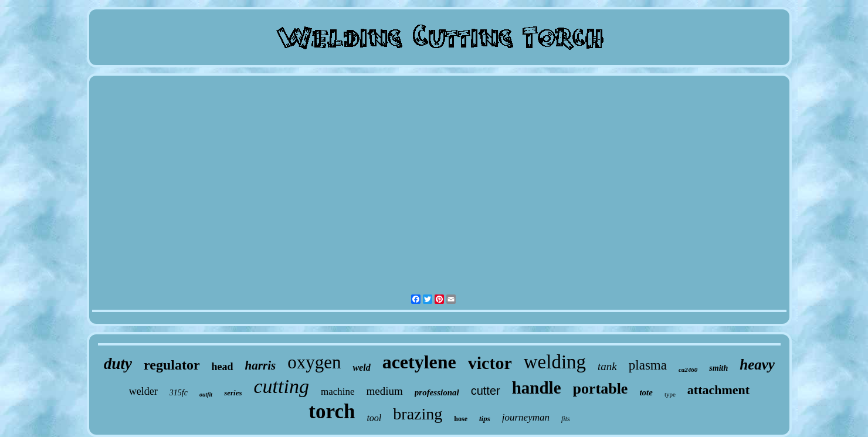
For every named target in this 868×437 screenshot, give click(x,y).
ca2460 (688, 370)
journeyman (526, 417)
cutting (282, 386)
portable (601, 389)
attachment (718, 390)
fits (566, 419)
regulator (172, 365)
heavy (757, 365)
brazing (418, 414)
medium (385, 391)
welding (555, 362)
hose (461, 419)
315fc (179, 393)
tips (485, 419)
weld (361, 367)
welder (143, 391)
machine (338, 392)
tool (374, 418)
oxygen (314, 362)
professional (437, 392)
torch (332, 411)
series (233, 393)
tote (646, 392)
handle (537, 388)
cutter (486, 391)
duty (118, 364)
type (670, 394)
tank (607, 366)
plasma (648, 365)
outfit (206, 394)
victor (490, 363)
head (223, 367)
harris (261, 365)
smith (718, 368)
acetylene (419, 362)
